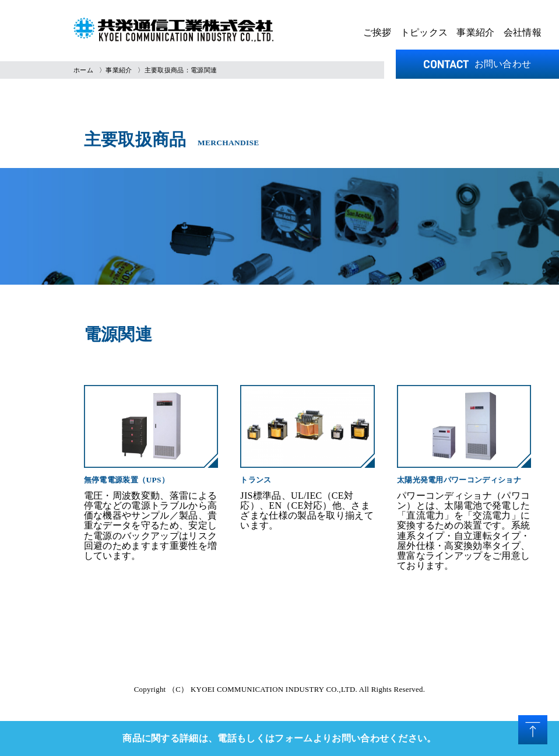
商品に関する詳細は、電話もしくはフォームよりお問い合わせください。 (279, 738)
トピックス (424, 32)
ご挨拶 (377, 32)
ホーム (83, 70)
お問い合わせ (478, 64)
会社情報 (523, 32)
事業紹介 (475, 32)
